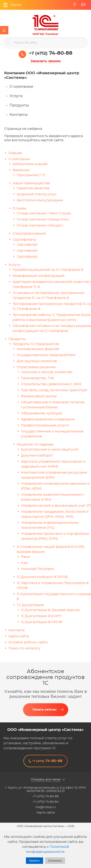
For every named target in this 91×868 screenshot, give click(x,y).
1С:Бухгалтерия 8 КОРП (41, 616)
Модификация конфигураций (38, 276)
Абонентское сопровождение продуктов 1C (45, 677)
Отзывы (20, 208)
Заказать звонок (46, 61)
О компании (21, 87)
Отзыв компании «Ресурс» (40, 225)
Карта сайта (19, 636)
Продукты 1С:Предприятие (36, 344)
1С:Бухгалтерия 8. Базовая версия (50, 610)
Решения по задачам (35, 445)
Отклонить (55, 861)
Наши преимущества (31, 183)
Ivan (24, 563)
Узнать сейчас (45, 710)
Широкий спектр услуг (37, 194)
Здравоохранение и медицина (48, 419)
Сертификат (27, 245)
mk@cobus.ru (45, 807)
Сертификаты (24, 240)
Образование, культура (41, 413)
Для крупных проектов (37, 361)
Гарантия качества (33, 188)
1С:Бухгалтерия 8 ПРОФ (42, 622)
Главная (15, 153)
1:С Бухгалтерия (30, 605)
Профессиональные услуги (45, 425)
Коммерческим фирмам (38, 349)
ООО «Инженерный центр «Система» (45, 730)
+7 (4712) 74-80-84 (45, 802)
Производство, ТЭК (38, 378)
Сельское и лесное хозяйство (47, 372)
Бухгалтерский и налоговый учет (50, 449)
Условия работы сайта (28, 642)
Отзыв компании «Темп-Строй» (44, 213)
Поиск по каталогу (24, 648)
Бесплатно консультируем (40, 200)
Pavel (25, 557)
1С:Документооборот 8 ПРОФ (42, 577)
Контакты (19, 115)
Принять (35, 861)
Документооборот (37, 456)
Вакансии (21, 170)
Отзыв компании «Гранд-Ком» (43, 219)
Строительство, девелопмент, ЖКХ (51, 384)
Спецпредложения (29, 234)
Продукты (19, 105)
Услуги (16, 96)
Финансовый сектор (39, 396)
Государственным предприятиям (46, 355)
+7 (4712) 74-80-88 (45, 796)
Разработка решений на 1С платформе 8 (48, 270)
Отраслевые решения (36, 367)
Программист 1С (31, 175)
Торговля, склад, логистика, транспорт (54, 390)
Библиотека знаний (30, 164)
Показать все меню (46, 780)
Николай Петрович (38, 569)
